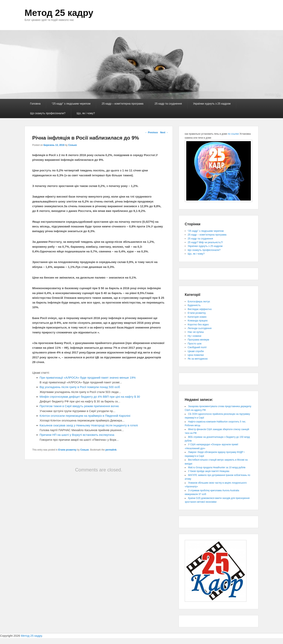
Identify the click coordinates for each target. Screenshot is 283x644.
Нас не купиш (196, 332)
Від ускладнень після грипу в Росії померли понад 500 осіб (80, 387)
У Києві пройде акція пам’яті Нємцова (209, 471)
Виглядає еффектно (200, 309)
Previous (151, 132)
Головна (35, 104)
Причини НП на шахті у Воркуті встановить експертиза (77, 435)
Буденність (194, 305)
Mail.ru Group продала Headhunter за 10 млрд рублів (217, 467)
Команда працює (198, 321)
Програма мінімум (198, 340)
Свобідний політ (197, 347)
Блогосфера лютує (199, 301)
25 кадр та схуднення (168, 104)
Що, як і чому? (86, 113)
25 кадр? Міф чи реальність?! (205, 242)
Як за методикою (198, 359)
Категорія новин (197, 317)
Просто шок (195, 344)
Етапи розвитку (67, 450)
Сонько (73, 145)
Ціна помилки (196, 355)
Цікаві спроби (196, 351)
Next (164, 132)
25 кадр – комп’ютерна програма (122, 104)
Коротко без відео (198, 324)
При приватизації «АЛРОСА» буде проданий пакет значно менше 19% (88, 378)
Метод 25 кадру (59, 13)
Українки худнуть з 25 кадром (212, 104)
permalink (111, 450)
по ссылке (233, 134)
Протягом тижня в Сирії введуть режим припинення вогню (79, 406)
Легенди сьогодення (200, 328)
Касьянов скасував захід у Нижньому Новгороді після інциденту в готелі (89, 425)
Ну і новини (194, 336)
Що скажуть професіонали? (48, 113)
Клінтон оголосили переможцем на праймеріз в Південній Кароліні (85, 416)
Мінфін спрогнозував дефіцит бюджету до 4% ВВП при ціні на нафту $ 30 (90, 397)
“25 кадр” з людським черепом (71, 104)
